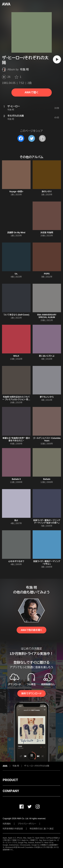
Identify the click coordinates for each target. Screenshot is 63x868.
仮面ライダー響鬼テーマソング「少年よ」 (47, 563)
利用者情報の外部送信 (13, 829)
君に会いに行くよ (47, 356)
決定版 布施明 (47, 233)
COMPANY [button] (11, 791)
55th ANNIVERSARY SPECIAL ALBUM (47, 316)
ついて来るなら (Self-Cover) (16, 315)
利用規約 (7, 824)
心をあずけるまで (16, 561)
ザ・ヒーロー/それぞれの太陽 (37, 766)
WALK (16, 356)
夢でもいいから (47, 397)
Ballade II (16, 479)
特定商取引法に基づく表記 (42, 829)
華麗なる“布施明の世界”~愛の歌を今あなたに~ (16, 439)
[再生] (57, 59)
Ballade (47, 479)
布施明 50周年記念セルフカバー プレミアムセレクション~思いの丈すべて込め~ (16, 399)
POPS (47, 274)
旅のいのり (47, 192)
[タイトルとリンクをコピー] (42, 138)
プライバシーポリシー (27, 824)
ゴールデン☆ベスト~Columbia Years (47, 439)
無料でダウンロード (31, 693)
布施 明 (24, 69)
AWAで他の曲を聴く (31, 630)
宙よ (16, 520)
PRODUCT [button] (10, 780)
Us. (16, 274)
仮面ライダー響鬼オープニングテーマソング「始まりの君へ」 (47, 522)
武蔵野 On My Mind (16, 233)
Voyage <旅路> (16, 192)
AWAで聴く (31, 92)
